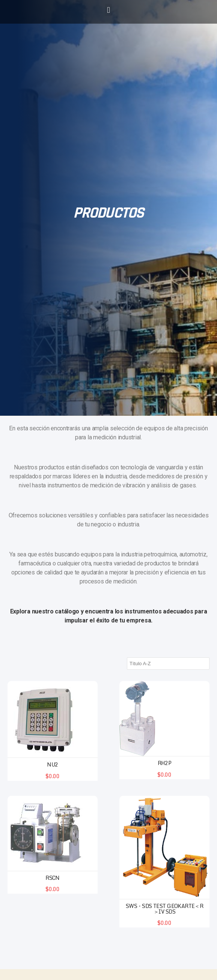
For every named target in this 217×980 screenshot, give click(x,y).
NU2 (52, 764)
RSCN (53, 878)
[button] (109, 10)
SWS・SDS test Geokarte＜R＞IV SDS (165, 909)
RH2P (165, 763)
